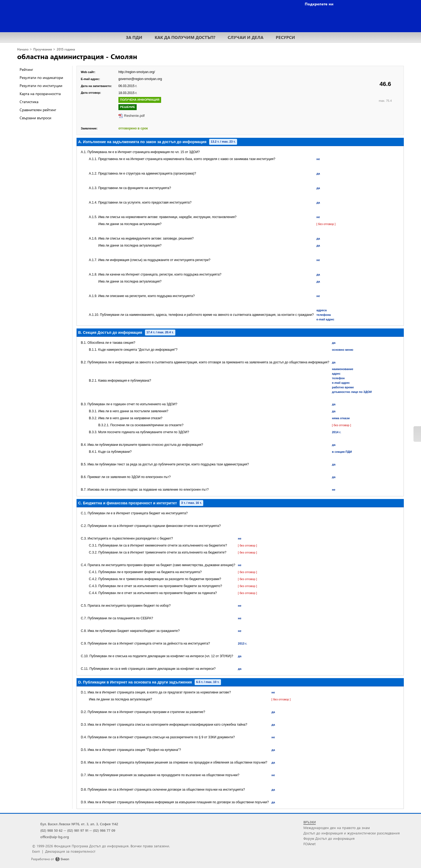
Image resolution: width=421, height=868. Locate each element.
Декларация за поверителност (70, 851)
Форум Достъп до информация (329, 838)
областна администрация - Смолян (77, 56)
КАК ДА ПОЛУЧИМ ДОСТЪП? (185, 37)
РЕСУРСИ (285, 37)
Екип (36, 851)
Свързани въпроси (35, 118)
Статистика (29, 102)
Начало (23, 49)
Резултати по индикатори (41, 77)
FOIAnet (309, 844)
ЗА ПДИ (134, 37)
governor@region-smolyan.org (140, 79)
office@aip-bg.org (55, 837)
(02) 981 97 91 (78, 830)
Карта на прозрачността (40, 94)
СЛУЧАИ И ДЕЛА (246, 37)
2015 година (66, 49)
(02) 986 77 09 (104, 830)
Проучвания (43, 49)
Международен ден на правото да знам (337, 828)
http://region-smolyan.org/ (137, 72)
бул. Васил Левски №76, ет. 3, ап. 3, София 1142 (79, 824)
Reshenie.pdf (134, 116)
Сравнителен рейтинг (38, 110)
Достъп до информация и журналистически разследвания (352, 833)
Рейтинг (26, 69)
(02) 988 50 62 (51, 830)
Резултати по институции (41, 86)
